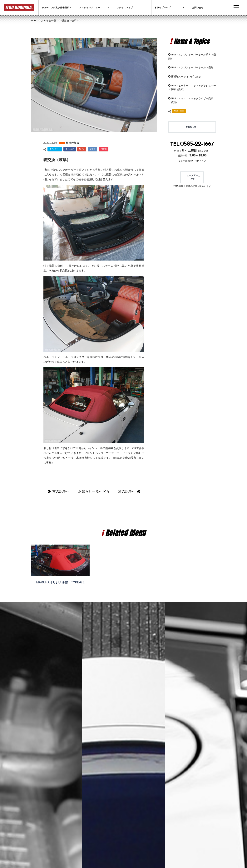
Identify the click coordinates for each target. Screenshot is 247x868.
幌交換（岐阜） (57, 160)
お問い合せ (192, 127)
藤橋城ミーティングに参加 (186, 76)
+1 (81, 149)
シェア (69, 149)
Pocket (104, 149)
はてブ (92, 149)
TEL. (192, 144)
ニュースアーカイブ (192, 177)
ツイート (54, 149)
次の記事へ (127, 491)
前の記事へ (61, 491)
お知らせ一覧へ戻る (94, 491)
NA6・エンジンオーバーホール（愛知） (193, 67)
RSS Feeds (179, 111)
